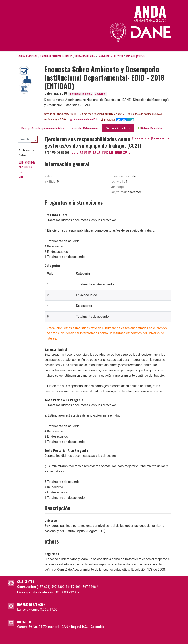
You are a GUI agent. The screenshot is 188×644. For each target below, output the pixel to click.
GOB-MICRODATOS (85, 56)
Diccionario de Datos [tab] (118, 128)
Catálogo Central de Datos (56, 56)
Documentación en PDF (84, 119)
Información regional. (80, 93)
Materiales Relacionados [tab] (85, 128)
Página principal (28, 56)
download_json (160, 138)
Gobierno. (100, 93)
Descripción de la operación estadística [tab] (43, 128)
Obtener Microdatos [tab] (150, 128)
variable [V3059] (136, 56)
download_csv (140, 138)
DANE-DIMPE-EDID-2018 (110, 56)
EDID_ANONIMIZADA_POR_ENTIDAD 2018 (101, 152)
